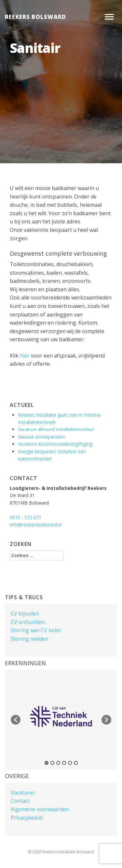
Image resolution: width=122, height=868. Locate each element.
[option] (61, 716)
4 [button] (64, 763)
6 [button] (76, 763)
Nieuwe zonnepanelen (41, 437)
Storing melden (29, 639)
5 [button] (70, 763)
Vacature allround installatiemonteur (56, 429)
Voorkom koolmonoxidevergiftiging (55, 444)
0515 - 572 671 (26, 517)
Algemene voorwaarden (40, 809)
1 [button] (47, 763)
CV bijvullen (25, 614)
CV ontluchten (28, 622)
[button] (16, 720)
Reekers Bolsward (35, 17)
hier (25, 356)
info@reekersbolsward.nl (36, 525)
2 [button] (52, 763)
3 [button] (58, 763)
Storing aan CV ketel (36, 630)
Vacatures (23, 793)
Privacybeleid (27, 818)
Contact (20, 801)
